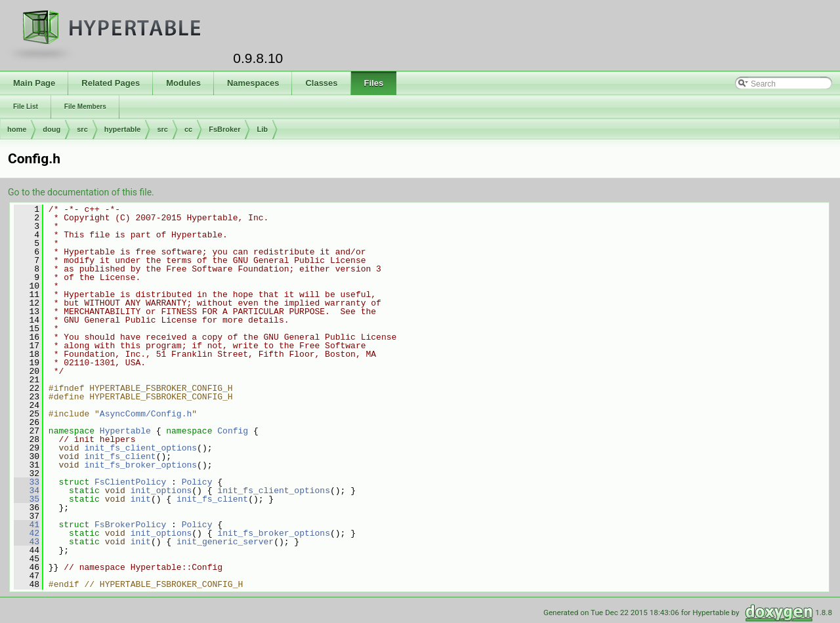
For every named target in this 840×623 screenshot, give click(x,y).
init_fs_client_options (140, 448)
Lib (262, 129)
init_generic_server (225, 542)
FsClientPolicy (130, 482)
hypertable (123, 129)
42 (27, 533)
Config (233, 431)
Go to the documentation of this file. (81, 192)
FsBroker (224, 129)
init (141, 499)
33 (27, 482)
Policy (197, 482)
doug (52, 129)
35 (27, 499)
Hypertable (125, 431)
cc (188, 129)
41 (27, 525)
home (17, 129)
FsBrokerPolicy (130, 525)
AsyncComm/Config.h (146, 414)
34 (27, 491)
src (82, 129)
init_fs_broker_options (140, 465)
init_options (161, 491)
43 (27, 542)
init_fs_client (120, 456)
